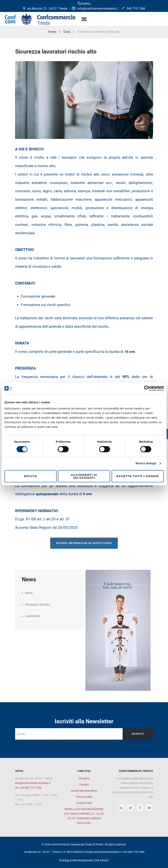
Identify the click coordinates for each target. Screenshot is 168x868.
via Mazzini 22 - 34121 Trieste (45, 9)
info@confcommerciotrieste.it (33, 783)
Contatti (84, 785)
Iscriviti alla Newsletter (84, 791)
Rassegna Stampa (38, 604)
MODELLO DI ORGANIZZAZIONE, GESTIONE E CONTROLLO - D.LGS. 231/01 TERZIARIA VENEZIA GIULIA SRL (84, 816)
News (29, 593)
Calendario (32, 616)
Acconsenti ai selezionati (84, 476)
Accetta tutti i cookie (137, 476)
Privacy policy (84, 797)
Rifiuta (31, 476)
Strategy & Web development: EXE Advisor (84, 860)
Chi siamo (84, 778)
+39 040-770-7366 (133, 852)
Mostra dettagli (146, 463)
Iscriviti (138, 734)
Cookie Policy (84, 803)
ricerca (84, 4)
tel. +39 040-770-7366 (28, 788)
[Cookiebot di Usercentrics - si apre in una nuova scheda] (147, 388)
